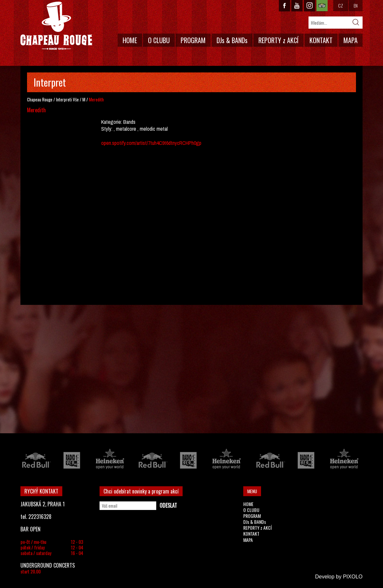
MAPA (351, 40)
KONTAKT (321, 40)
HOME (130, 40)
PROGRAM (193, 40)
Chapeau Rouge (40, 99)
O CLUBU (159, 40)
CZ (341, 5)
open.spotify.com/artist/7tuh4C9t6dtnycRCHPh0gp (151, 143)
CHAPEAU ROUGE (56, 26)
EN (356, 5)
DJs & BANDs (232, 40)
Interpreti (64, 99)
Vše (76, 99)
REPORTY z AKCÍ (279, 40)
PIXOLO (353, 577)
